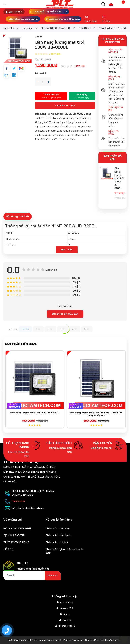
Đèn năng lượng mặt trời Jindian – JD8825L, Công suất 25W (96, 414)
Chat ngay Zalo (65, 106)
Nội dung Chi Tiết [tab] (18, 216)
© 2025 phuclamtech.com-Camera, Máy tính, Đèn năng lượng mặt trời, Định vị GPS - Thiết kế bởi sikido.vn (65, 640)
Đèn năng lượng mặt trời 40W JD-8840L (35, 413)
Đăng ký (53, 575)
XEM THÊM (67, 250)
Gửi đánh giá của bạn (65, 314)
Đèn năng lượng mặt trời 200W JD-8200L (119, 178)
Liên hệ (18, 12)
